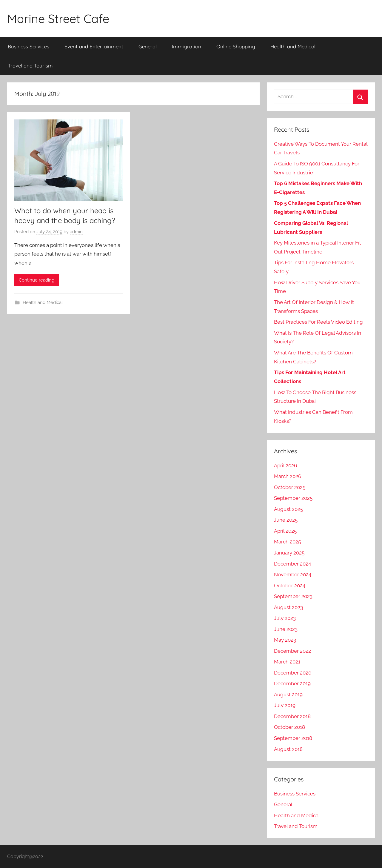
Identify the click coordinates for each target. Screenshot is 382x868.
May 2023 (285, 640)
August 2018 (288, 749)
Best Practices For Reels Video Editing (318, 322)
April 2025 (285, 531)
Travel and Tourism (30, 66)
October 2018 (289, 727)
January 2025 (289, 553)
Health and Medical (293, 46)
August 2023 (288, 607)
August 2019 (288, 695)
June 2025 (286, 520)
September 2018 (293, 738)
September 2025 (293, 498)
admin (76, 232)
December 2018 (292, 716)
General (148, 46)
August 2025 (288, 509)
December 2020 (293, 673)
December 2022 (292, 651)
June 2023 (286, 629)
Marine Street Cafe (58, 19)
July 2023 (285, 618)
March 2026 (288, 476)
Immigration (187, 46)
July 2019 (285, 705)
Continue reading (37, 280)
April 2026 (285, 466)
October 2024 (290, 586)
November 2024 (293, 574)
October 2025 (290, 487)
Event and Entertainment (94, 46)
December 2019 (292, 683)
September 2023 (293, 596)
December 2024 (292, 564)
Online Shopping (236, 46)
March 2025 (287, 542)
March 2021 (287, 662)
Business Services (29, 46)
